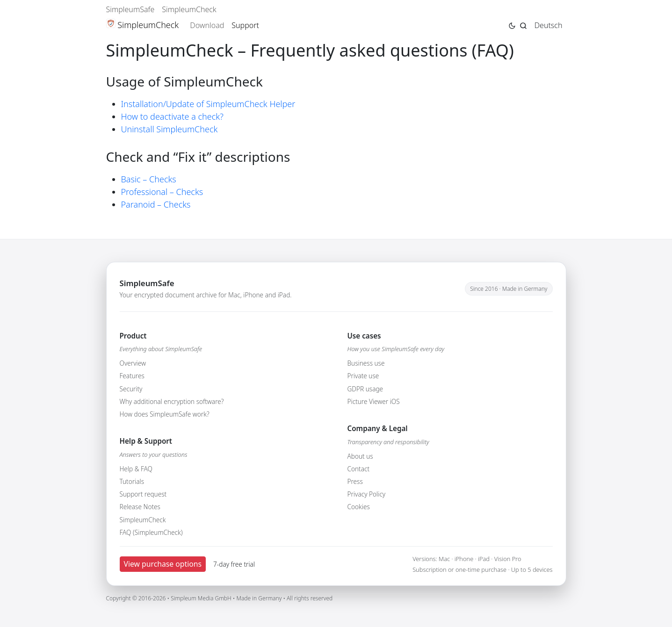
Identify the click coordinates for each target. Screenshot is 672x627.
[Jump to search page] (523, 25)
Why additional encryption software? (172, 401)
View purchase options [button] (163, 564)
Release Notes (140, 507)
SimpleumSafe (130, 9)
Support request (143, 494)
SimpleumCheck (189, 9)
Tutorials (132, 481)
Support (245, 25)
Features (132, 376)
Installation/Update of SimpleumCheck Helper (208, 104)
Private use (363, 376)
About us (360, 456)
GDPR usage (365, 389)
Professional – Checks (162, 192)
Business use (366, 363)
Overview (133, 363)
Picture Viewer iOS (374, 401)
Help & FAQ (136, 469)
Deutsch (549, 25)
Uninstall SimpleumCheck (170, 129)
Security (131, 389)
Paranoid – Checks (156, 204)
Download (207, 25)
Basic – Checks (149, 179)
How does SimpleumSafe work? (165, 414)
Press (355, 481)
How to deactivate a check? (172, 116)
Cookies (359, 507)
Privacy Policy (367, 494)
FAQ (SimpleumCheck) (151, 532)
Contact (359, 469)
